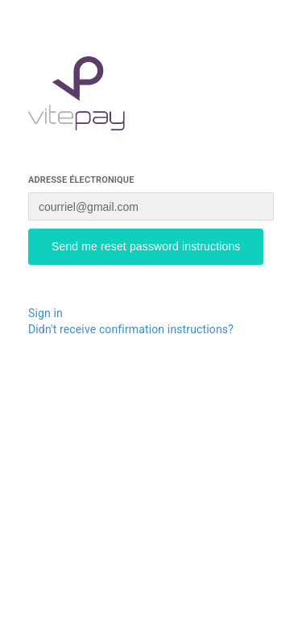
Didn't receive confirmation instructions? (131, 329)
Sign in (46, 313)
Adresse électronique (81, 180)
